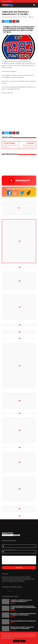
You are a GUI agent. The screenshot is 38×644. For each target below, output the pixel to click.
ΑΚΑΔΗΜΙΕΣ (28, 577)
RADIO (4, 581)
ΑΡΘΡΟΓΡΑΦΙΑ (5, 579)
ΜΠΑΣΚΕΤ (11, 577)
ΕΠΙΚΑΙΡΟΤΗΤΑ (17, 577)
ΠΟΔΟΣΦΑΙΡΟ (5, 577)
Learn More (17, 641)
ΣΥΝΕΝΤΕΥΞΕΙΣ (19, 579)
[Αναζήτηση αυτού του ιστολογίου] (8, 535)
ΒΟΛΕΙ (23, 577)
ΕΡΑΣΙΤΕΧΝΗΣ (9, 581)
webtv (33, 579)
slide (32, 17)
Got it (23, 641)
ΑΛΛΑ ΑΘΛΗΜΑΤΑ (27, 579)
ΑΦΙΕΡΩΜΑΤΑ (12, 579)
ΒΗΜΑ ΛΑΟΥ (15, 581)
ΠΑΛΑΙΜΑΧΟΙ (22, 581)
